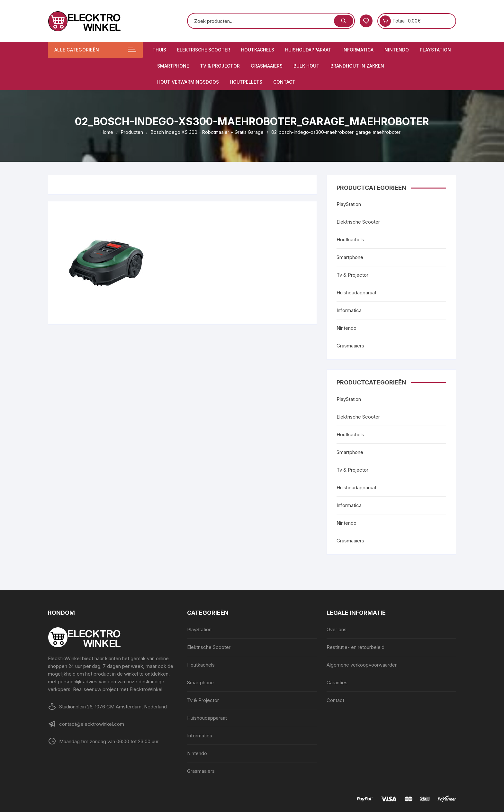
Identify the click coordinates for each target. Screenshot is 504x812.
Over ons (337, 629)
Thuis (159, 50)
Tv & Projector (220, 66)
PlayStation (435, 50)
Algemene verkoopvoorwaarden (362, 665)
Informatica (358, 50)
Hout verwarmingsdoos (188, 82)
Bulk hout (306, 66)
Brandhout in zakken (357, 66)
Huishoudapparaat (308, 50)
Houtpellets (246, 82)
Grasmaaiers (267, 66)
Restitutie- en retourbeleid (355, 647)
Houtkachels (258, 50)
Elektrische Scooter (204, 50)
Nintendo (397, 50)
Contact (284, 82)
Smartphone (173, 66)
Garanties (337, 683)
